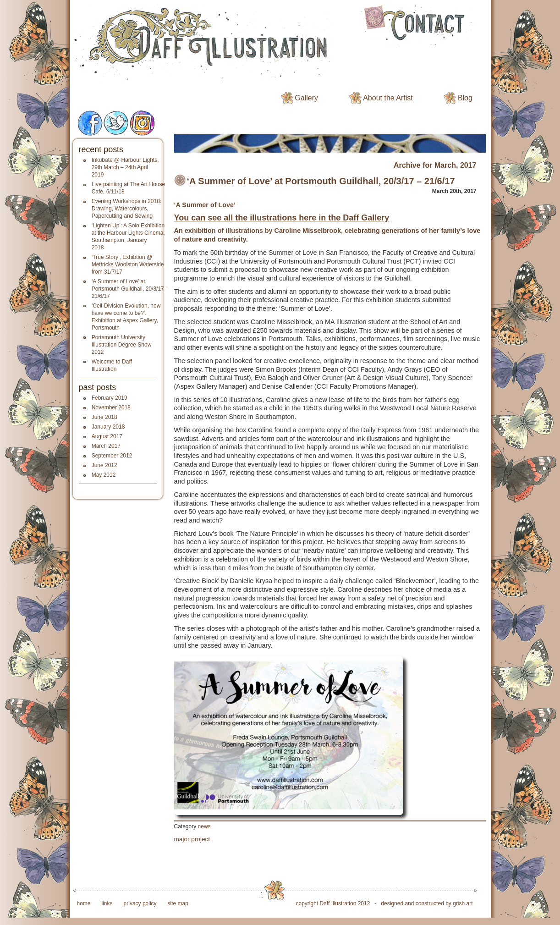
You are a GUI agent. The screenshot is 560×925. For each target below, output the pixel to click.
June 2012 (104, 465)
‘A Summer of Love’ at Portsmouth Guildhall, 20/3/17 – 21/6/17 (130, 289)
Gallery (306, 98)
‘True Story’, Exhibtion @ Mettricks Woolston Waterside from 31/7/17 (128, 264)
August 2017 (107, 436)
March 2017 (106, 446)
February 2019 (110, 398)
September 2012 (112, 456)
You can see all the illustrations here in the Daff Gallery (282, 218)
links (107, 903)
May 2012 (104, 475)
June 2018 (104, 417)
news (204, 826)
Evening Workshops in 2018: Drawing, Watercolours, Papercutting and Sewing (127, 209)
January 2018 (108, 427)
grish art (463, 903)
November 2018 (111, 407)
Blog (465, 98)
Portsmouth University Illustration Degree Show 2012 (122, 345)
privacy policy (140, 903)
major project (192, 839)
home (84, 903)
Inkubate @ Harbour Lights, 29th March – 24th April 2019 (125, 167)
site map (178, 903)
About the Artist (388, 98)
